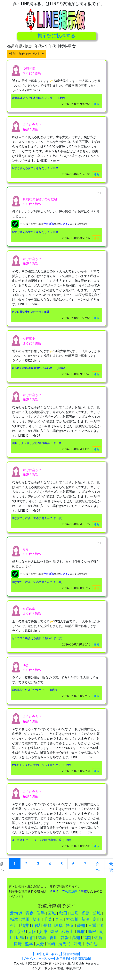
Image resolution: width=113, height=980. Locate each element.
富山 (97, 919)
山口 (31, 938)
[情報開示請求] (81, 959)
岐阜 (59, 926)
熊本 (29, 944)
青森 (29, 913)
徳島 (42, 938)
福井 (25, 926)
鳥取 (81, 932)
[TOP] (37, 954)
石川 (14, 926)
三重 (92, 926)
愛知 (81, 926)
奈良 (54, 932)
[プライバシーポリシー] (38, 959)
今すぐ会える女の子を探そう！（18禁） (36, 168)
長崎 (18, 944)
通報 (97, 104)
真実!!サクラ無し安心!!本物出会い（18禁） (38, 443)
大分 (40, 944)
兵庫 (43, 932)
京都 (21, 932)
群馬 (25, 919)
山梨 (36, 926)
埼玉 (37, 919)
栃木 (14, 919)
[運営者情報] (71, 954)
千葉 (48, 919)
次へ (98, 867)
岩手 (41, 913)
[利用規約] (63, 959)
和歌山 (68, 932)
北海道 (16, 913)
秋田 (63, 913)
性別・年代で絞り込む (25, 54)
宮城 (52, 913)
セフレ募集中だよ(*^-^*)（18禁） (32, 312)
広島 (20, 938)
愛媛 (65, 938)
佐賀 (98, 938)
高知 (76, 938)
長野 (47, 926)
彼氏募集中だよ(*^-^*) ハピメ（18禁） (35, 690)
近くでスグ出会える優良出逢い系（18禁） (38, 638)
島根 (92, 932)
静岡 (70, 926)
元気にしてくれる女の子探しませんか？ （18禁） (42, 765)
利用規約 (71, 891)
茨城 (97, 913)
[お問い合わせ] (52, 954)
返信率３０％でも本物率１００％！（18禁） (39, 98)
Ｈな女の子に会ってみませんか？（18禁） (38, 518)
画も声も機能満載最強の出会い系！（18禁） (39, 368)
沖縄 (78, 944)
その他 (91, 944)
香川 (53, 938)
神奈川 (72, 919)
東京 (59, 919)
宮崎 (51, 944)
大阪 (32, 932)
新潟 (85, 919)
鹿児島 (65, 944)
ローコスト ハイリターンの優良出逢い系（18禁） (42, 840)
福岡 (87, 938)
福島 (85, 913)
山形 (74, 913)
